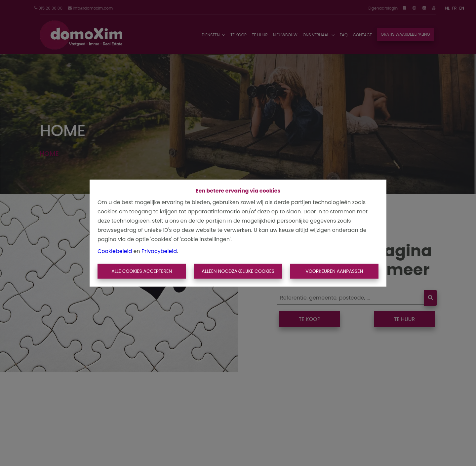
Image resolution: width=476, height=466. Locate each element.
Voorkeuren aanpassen (334, 271)
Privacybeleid (159, 251)
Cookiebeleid (115, 251)
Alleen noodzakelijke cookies (238, 271)
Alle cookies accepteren (142, 271)
